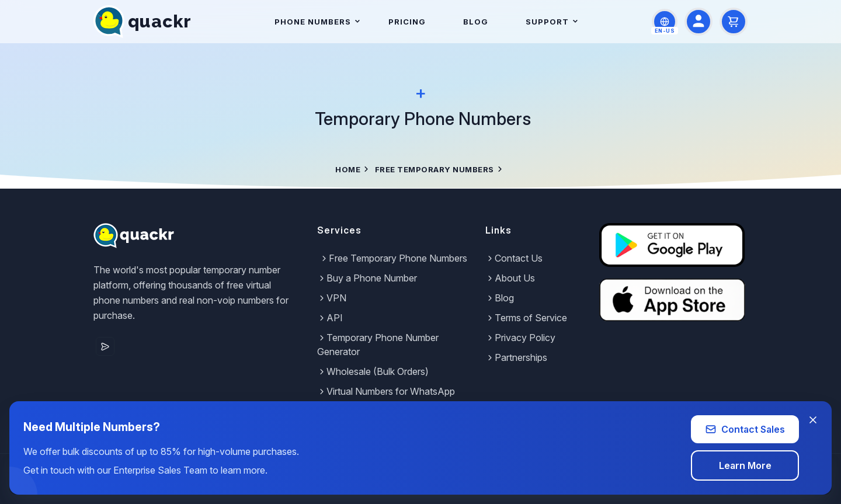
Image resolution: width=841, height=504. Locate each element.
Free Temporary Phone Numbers (393, 258)
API (330, 318)
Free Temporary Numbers (435, 169)
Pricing (407, 22)
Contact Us (514, 258)
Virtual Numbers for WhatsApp (386, 391)
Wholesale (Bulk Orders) (373, 371)
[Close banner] (813, 420)
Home (348, 169)
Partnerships (516, 357)
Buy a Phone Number (367, 278)
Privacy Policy (520, 338)
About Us (510, 278)
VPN (332, 298)
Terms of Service (526, 318)
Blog (476, 22)
